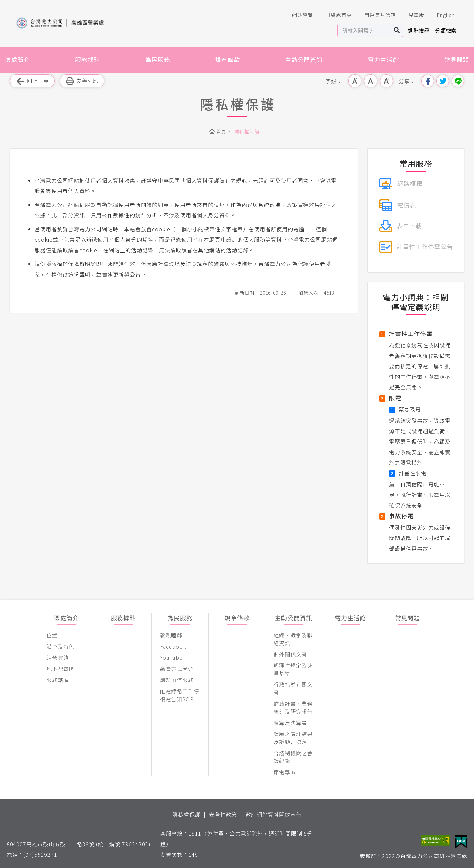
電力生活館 (383, 60)
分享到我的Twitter (443, 81)
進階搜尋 (419, 30)
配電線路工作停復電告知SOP (180, 695)
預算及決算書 (290, 723)
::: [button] (277, 14)
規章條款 (227, 60)
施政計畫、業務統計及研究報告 (293, 707)
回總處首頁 (334, 15)
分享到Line (458, 81)
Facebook (173, 646)
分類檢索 (446, 30)
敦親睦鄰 (171, 635)
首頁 (221, 131)
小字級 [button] (355, 81)
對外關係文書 (290, 654)
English (441, 15)
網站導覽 (298, 15)
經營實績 (58, 657)
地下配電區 (60, 669)
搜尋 (397, 30)
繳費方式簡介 (177, 669)
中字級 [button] (371, 81)
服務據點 (88, 60)
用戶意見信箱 (376, 15)
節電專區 (285, 772)
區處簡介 (17, 60)
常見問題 (457, 60)
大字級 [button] (386, 81)
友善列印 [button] (82, 81)
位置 (52, 635)
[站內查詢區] (364, 30)
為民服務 (158, 60)
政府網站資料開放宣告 (274, 814)
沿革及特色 (60, 646)
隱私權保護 (247, 131)
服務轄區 (58, 680)
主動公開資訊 (304, 60)
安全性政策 (223, 814)
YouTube (171, 657)
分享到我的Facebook (428, 81)
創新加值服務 (177, 680)
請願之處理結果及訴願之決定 (293, 738)
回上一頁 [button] (32, 81)
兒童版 (412, 15)
